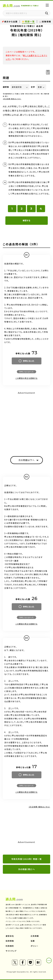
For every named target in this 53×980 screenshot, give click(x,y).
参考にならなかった (26, 372)
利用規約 (10, 946)
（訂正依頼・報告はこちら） (12, 99)
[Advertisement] (26, 421)
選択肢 (6, 87)
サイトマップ (11, 951)
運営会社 (10, 936)
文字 (33, 87)
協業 (33, 941)
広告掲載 (35, 936)
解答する (26, 220)
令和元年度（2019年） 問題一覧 (27, 859)
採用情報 (10, 941)
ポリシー (34, 946)
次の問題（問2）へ (26, 869)
